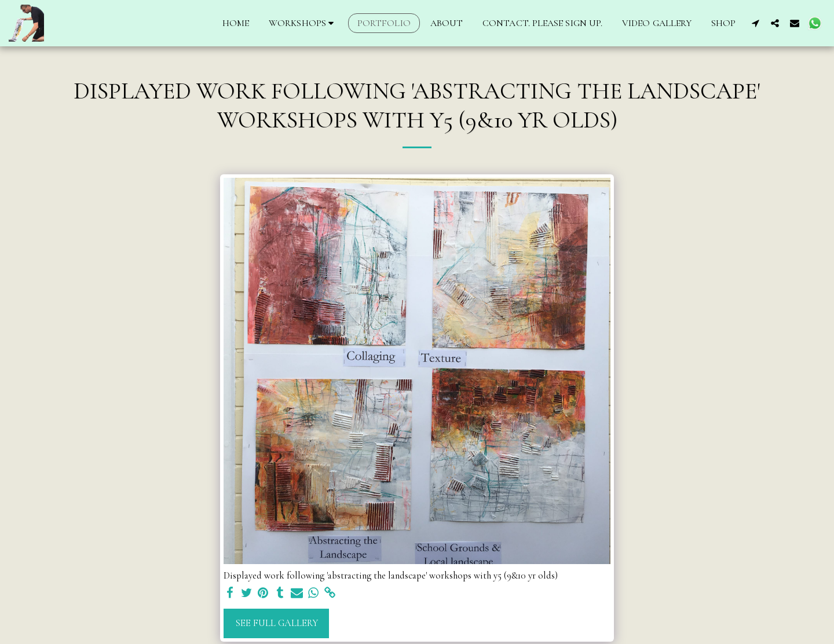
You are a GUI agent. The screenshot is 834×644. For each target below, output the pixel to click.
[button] (303, 23)
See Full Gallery (277, 623)
